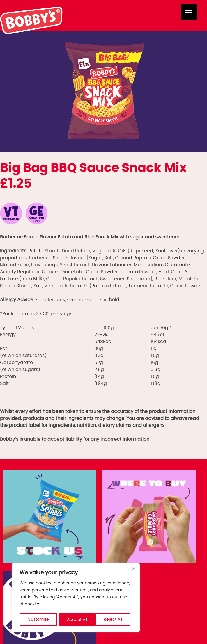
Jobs (10, 594)
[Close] (134, 569)
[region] (76, 598)
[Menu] (189, 12)
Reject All (76, 620)
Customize (38, 620)
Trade (11, 601)
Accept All (114, 620)
